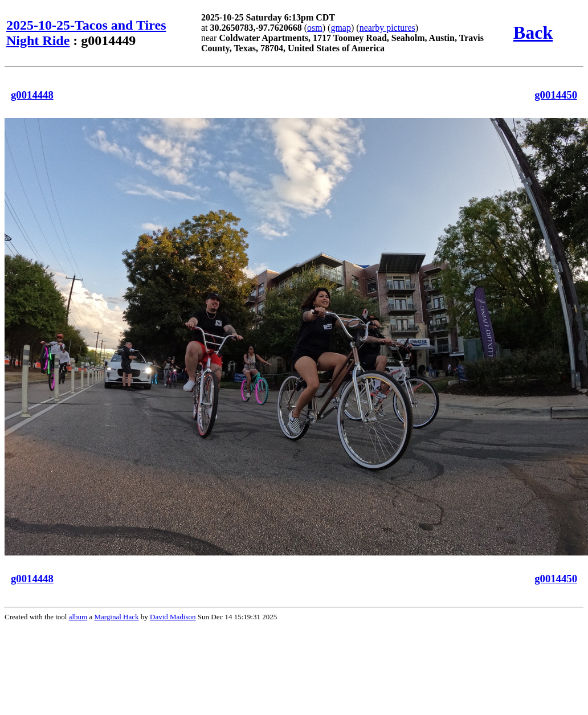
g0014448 (32, 95)
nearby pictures (387, 28)
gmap (341, 28)
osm (315, 28)
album (78, 617)
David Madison (173, 617)
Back (533, 32)
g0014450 (556, 95)
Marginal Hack (116, 617)
